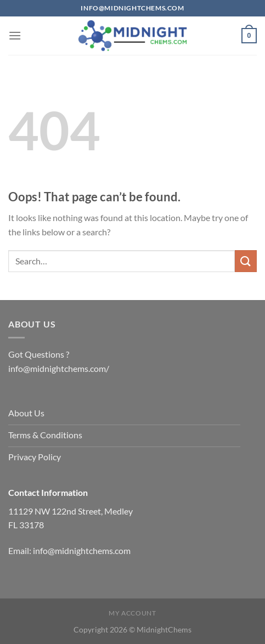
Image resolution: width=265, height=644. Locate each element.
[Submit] (246, 261)
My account (132, 613)
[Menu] (15, 35)
